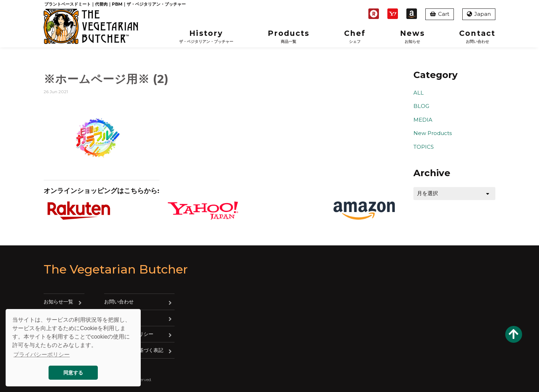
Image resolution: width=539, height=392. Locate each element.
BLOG (421, 106)
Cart (440, 14)
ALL (418, 93)
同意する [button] (73, 373)
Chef (355, 37)
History (206, 37)
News (413, 37)
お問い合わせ (119, 302)
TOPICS (424, 147)
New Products (433, 133)
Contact (477, 37)
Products (289, 37)
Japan (479, 14)
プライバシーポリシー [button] (42, 355)
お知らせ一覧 (58, 302)
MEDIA (423, 120)
